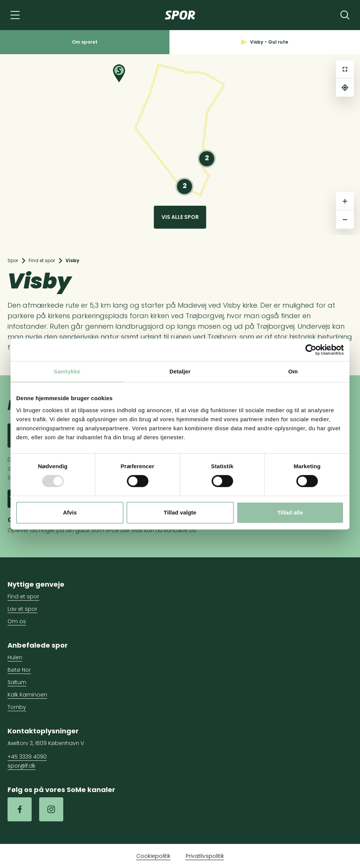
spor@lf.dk (21, 766)
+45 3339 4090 (27, 757)
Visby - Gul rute (265, 42)
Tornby (17, 707)
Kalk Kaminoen (27, 695)
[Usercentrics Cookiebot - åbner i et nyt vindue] (311, 350)
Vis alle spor (180, 217)
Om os (17, 621)
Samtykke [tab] (67, 371)
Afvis (70, 512)
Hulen (15, 657)
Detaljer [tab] (180, 371)
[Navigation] (15, 15)
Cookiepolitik (153, 856)
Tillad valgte (180, 512)
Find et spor (42, 260)
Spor (13, 260)
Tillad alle (290, 512)
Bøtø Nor (19, 670)
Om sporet (85, 42)
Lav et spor (22, 609)
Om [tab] (293, 371)
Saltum (17, 682)
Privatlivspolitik (205, 856)
